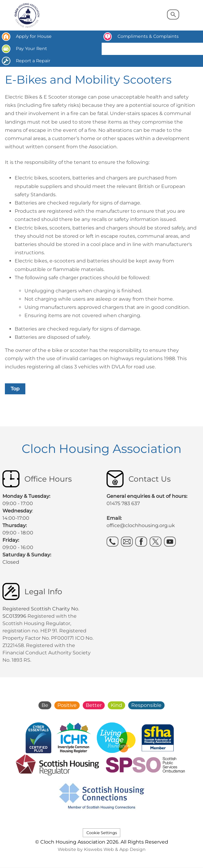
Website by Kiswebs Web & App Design (102, 849)
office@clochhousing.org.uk (141, 525)
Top (15, 389)
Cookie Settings (102, 833)
